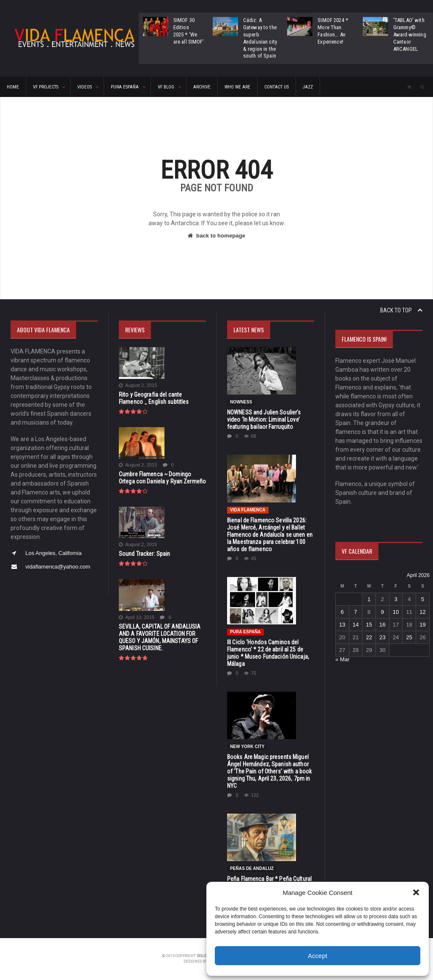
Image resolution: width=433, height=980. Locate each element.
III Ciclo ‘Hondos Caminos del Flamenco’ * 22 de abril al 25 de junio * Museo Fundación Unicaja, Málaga (267, 653)
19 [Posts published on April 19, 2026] (422, 625)
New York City (247, 747)
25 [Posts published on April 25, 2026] (408, 637)
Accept (318, 956)
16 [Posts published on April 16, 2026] (382, 625)
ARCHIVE (202, 87)
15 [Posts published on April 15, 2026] (369, 625)
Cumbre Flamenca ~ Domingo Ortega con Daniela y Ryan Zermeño (162, 478)
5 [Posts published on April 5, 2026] (422, 599)
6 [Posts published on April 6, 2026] (342, 612)
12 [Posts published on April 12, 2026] (422, 612)
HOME (13, 87)
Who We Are (237, 87)
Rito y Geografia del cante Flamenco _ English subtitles (162, 398)
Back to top (401, 310)
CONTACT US (277, 87)
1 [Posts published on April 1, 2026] (369, 599)
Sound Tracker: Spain (144, 554)
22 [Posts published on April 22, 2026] (369, 637)
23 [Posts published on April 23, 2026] (382, 637)
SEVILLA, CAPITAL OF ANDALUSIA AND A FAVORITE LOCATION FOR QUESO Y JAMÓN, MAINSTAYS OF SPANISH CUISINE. (159, 637)
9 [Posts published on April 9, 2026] (382, 612)
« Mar (342, 659)
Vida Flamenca (247, 510)
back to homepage (216, 236)
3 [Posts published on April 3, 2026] (395, 599)
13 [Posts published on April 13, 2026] (342, 625)
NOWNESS (241, 402)
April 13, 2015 (136, 617)
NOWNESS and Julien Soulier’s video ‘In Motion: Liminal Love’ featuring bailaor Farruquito (270, 420)
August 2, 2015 (138, 385)
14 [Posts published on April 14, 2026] (355, 625)
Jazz (308, 87)
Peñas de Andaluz (252, 868)
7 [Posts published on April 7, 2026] (355, 612)
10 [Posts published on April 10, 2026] (395, 612)
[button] (416, 892)
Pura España (245, 632)
